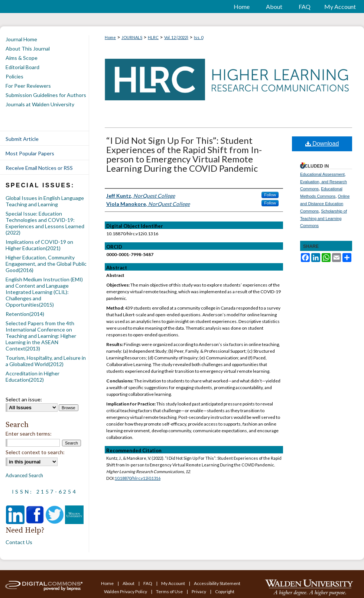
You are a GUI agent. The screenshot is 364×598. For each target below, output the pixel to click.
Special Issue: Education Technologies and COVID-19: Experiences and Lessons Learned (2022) (45, 223)
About (129, 583)
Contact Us (19, 542)
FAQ (148, 583)
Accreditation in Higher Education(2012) (32, 376)
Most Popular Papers (30, 153)
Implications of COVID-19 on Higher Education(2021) (39, 245)
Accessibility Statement (217, 583)
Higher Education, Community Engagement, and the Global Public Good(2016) (46, 264)
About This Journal (28, 49)
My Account (173, 583)
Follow (270, 195)
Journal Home (21, 39)
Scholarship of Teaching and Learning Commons (324, 219)
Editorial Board (22, 67)
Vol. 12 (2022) (176, 37)
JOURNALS (132, 37)
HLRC (153, 37)
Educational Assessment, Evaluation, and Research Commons (324, 182)
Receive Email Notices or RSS (39, 168)
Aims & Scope (22, 58)
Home (110, 37)
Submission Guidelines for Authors (46, 95)
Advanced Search (24, 475)
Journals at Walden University (40, 104)
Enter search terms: (29, 434)
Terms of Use (170, 591)
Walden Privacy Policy (126, 591)
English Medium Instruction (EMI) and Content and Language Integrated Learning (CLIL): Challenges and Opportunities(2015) (44, 292)
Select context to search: (35, 452)
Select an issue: (24, 399)
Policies (14, 76)
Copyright (225, 591)
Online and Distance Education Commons (325, 204)
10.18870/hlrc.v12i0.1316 (138, 478)
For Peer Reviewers (28, 86)
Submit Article (22, 139)
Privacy (199, 591)
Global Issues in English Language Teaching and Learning (45, 201)
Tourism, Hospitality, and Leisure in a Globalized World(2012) (46, 361)
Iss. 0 (199, 37)
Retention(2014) (25, 314)
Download (322, 144)
